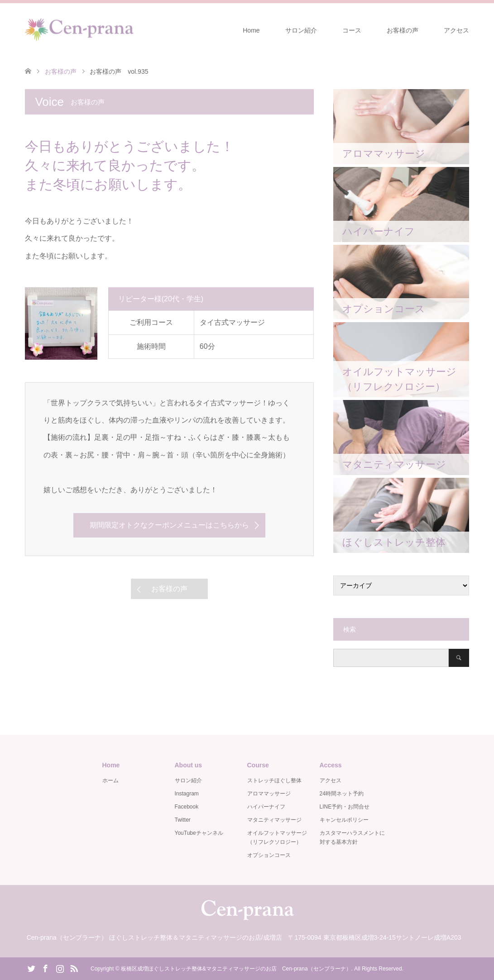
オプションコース (269, 855)
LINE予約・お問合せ (345, 807)
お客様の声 (403, 30)
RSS (74, 968)
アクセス (456, 30)
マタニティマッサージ (274, 820)
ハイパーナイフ (266, 807)
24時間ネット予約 (342, 794)
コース (352, 30)
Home (251, 30)
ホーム (110, 780)
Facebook (187, 807)
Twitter (183, 820)
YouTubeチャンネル (199, 833)
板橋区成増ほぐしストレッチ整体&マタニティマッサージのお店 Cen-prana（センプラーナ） (236, 969)
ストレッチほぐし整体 (274, 780)
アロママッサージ (269, 794)
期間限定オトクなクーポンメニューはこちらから (169, 525)
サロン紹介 (301, 30)
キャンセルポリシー (344, 820)
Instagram (187, 794)
